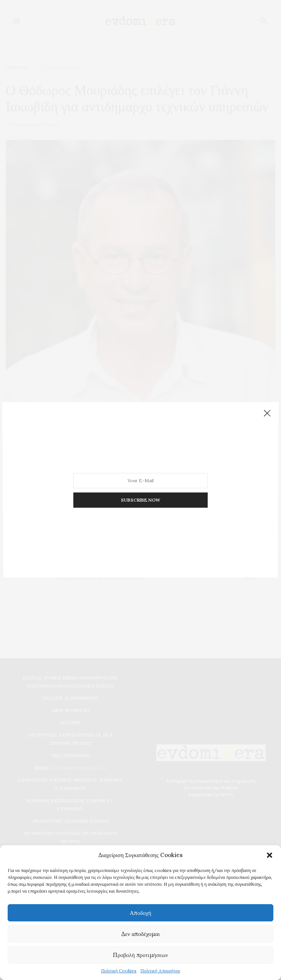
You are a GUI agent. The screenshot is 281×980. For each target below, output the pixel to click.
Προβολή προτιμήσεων (140, 955)
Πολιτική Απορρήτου (160, 971)
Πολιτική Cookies (119, 971)
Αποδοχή (140, 913)
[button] (270, 855)
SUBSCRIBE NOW (140, 490)
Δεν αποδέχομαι (140, 934)
